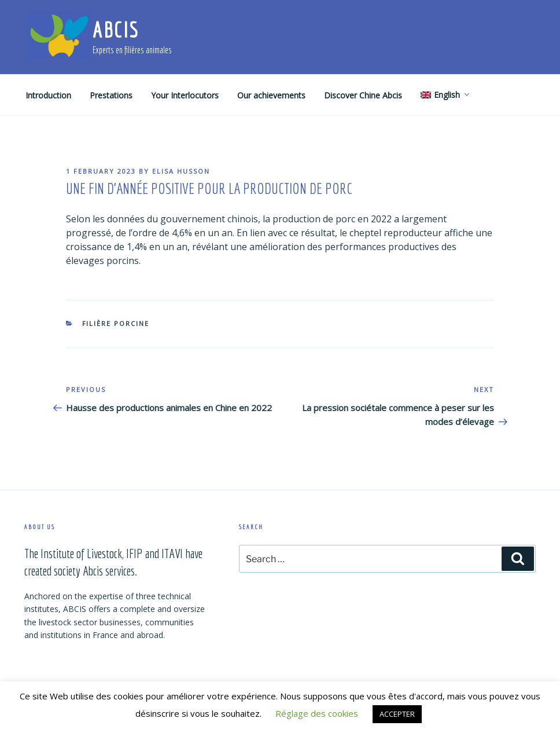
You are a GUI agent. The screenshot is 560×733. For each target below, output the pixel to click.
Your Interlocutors (185, 95)
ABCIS (115, 30)
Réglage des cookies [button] (317, 713)
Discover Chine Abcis (363, 95)
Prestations (111, 95)
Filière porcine (116, 323)
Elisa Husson (181, 171)
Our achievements (271, 95)
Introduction (48, 95)
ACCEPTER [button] (397, 714)
